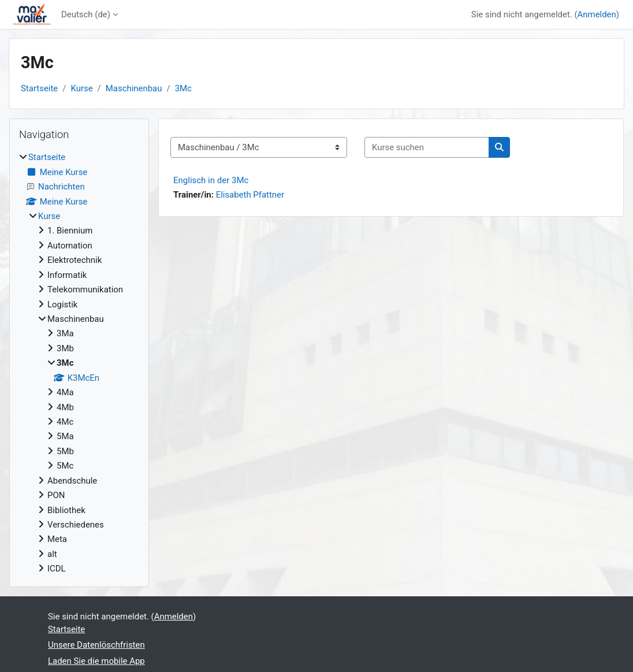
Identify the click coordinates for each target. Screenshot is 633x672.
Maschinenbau (134, 88)
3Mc (183, 88)
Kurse (81, 88)
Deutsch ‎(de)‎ (86, 14)
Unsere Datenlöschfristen (96, 645)
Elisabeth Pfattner (250, 195)
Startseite (39, 88)
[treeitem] (79, 363)
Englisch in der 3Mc (211, 180)
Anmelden (597, 14)
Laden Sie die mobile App (96, 661)
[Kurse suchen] (427, 147)
